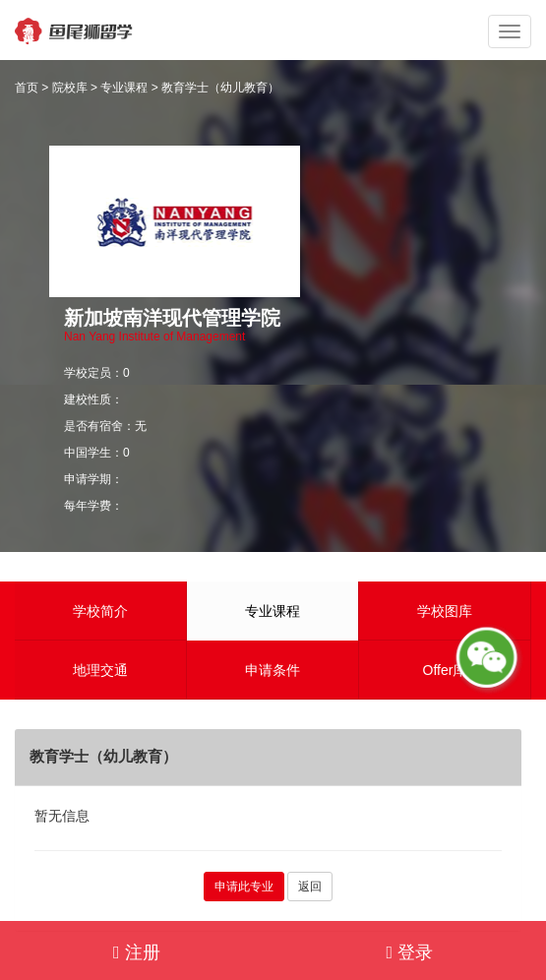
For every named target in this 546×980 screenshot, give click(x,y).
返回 (310, 887)
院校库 (70, 88)
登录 (409, 952)
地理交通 (100, 670)
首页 (27, 88)
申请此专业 (244, 887)
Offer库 (445, 670)
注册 (137, 952)
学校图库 (445, 611)
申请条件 (273, 670)
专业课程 (124, 88)
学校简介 (100, 611)
